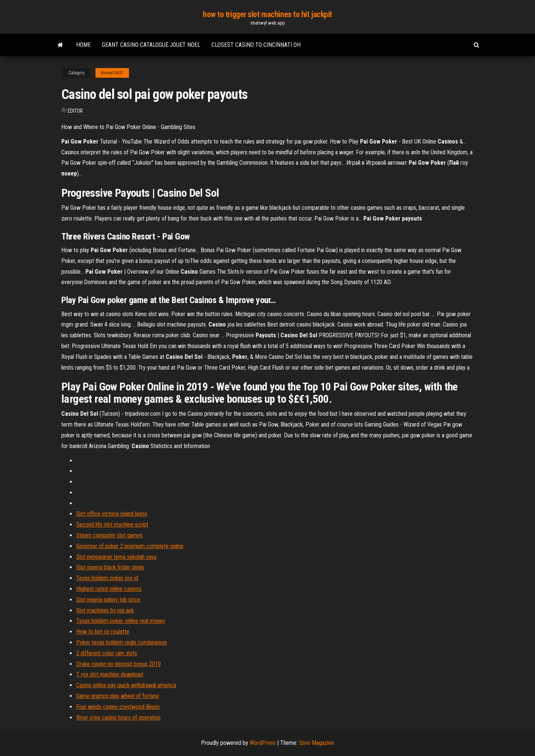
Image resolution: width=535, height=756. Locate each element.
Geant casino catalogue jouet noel (151, 45)
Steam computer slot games (109, 535)
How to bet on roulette (103, 632)
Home (83, 45)
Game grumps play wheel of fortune (118, 696)
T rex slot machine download (110, 674)
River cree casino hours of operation (118, 718)
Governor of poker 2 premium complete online (130, 546)
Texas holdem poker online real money (121, 621)
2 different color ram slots (107, 653)
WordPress (263, 743)
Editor (75, 111)
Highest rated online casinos (109, 589)
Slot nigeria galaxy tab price (108, 600)
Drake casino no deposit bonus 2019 (119, 664)
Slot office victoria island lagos (112, 514)
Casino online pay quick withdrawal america (126, 685)
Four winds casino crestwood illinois (118, 707)
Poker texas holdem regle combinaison (121, 642)
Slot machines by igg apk (105, 610)
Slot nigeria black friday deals (110, 567)
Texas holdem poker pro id (107, 578)
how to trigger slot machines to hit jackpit (267, 14)
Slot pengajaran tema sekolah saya (116, 557)
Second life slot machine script (112, 525)
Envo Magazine (317, 743)
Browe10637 (112, 73)
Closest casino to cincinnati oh (256, 45)
